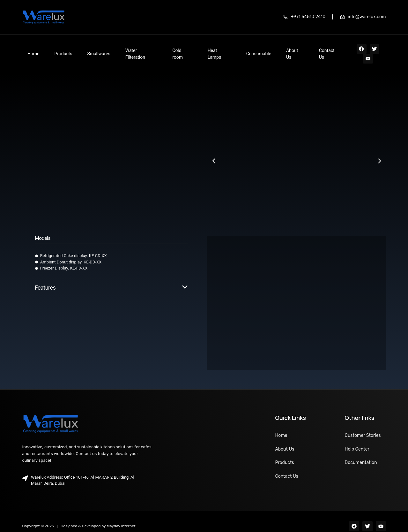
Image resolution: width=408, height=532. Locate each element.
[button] (214, 152)
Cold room (149, 49)
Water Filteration (115, 49)
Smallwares (79, 49)
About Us (240, 49)
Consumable (211, 49)
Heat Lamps (179, 49)
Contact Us (268, 49)
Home (28, 49)
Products (51, 49)
